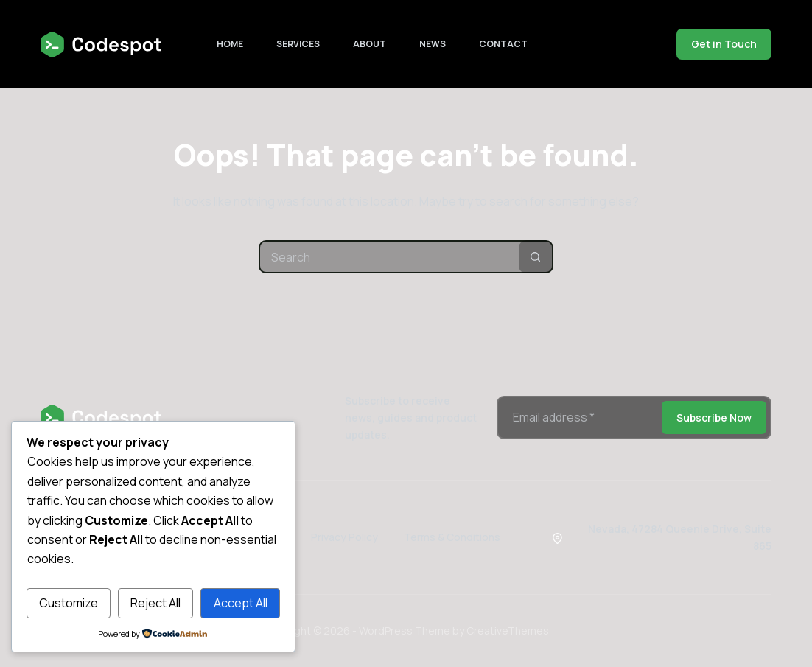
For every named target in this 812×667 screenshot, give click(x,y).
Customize (69, 603)
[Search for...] (389, 257)
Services (298, 44)
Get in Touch (724, 44)
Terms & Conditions (452, 537)
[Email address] (578, 418)
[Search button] (535, 257)
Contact (503, 44)
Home (230, 44)
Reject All (155, 603)
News (433, 44)
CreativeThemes (508, 631)
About (370, 44)
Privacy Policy (344, 537)
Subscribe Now (714, 418)
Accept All (241, 603)
